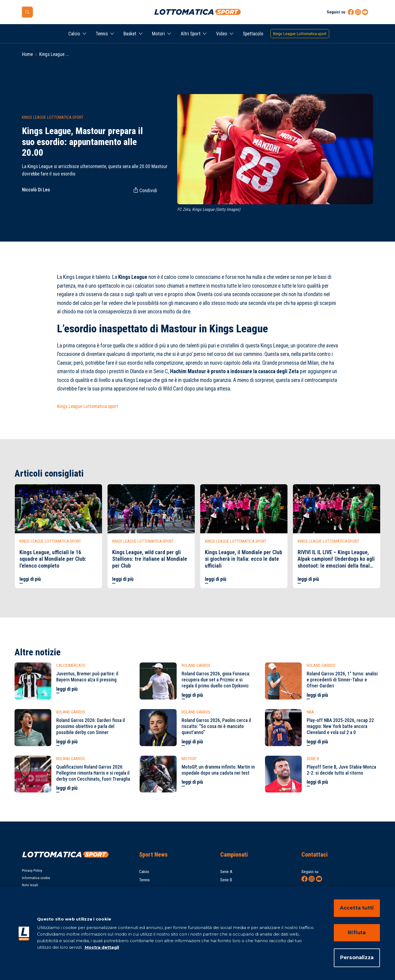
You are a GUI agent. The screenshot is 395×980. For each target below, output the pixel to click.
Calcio (74, 34)
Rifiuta (357, 933)
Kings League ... (54, 54)
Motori (158, 34)
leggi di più (30, 579)
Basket (130, 34)
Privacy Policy (32, 870)
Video (222, 34)
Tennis (102, 34)
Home (27, 54)
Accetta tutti (357, 908)
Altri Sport (191, 34)
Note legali (30, 885)
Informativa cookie (36, 878)
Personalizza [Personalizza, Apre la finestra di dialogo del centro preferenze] (357, 958)
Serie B (226, 880)
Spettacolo (253, 34)
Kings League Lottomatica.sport (88, 406)
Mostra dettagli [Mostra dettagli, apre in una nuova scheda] (101, 947)
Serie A (226, 872)
